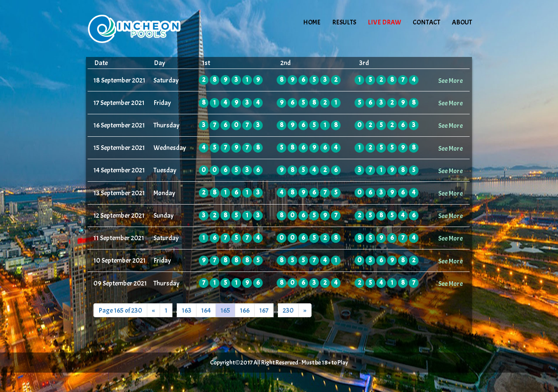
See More (450, 81)
